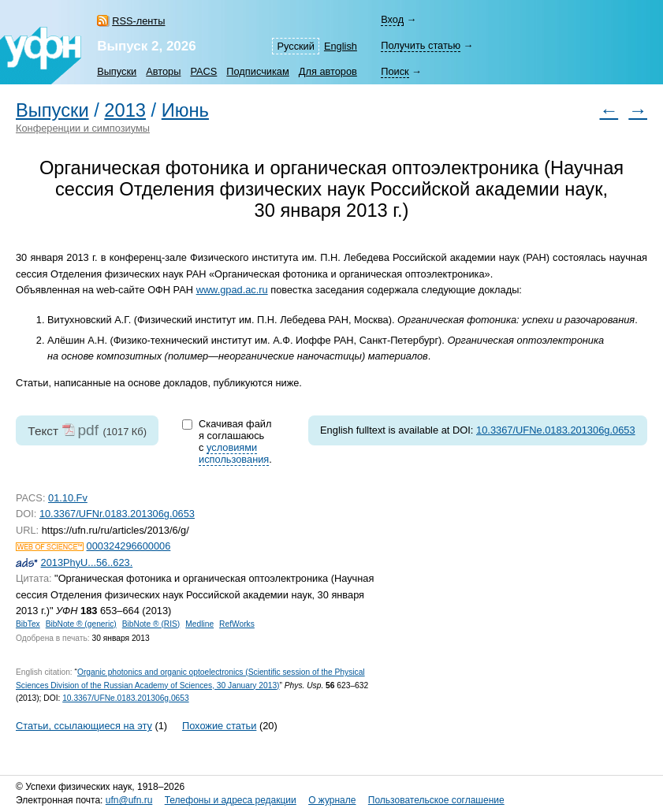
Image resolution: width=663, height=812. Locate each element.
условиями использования (234, 453)
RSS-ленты (138, 21)
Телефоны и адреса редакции (231, 800)
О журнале (332, 800)
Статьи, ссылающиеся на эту (84, 726)
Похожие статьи (219, 726)
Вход (392, 19)
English (341, 46)
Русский (295, 46)
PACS (203, 71)
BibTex (28, 624)
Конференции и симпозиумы (83, 128)
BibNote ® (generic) (81, 624)
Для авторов (328, 71)
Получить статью (421, 45)
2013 (125, 110)
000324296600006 (129, 546)
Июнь (185, 110)
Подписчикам (257, 71)
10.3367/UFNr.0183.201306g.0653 (117, 514)
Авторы (163, 71)
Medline (199, 624)
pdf (88, 430)
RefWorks (237, 624)
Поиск (395, 71)
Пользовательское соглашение (436, 800)
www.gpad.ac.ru (232, 290)
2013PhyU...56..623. (87, 562)
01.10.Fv (68, 498)
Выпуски (117, 71)
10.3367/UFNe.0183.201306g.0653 (556, 430)
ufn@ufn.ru (129, 800)
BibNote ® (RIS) (151, 624)
